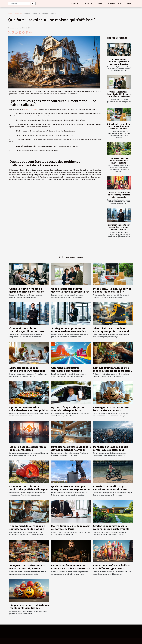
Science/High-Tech (114, 3)
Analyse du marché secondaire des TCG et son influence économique (27, 568)
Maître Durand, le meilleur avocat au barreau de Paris (71, 527)
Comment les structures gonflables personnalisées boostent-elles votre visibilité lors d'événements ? (71, 372)
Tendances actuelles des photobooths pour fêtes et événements (119, 195)
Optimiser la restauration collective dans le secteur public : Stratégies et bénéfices (29, 410)
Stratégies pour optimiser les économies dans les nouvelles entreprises (68, 331)
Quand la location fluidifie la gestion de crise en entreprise (119, 62)
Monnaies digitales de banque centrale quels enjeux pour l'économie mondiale (111, 450)
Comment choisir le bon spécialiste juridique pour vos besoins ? (119, 227)
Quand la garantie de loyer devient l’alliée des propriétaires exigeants (119, 94)
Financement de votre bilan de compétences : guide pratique (27, 527)
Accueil (11, 14)
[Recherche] (19, 3)
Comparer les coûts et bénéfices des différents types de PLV (112, 567)
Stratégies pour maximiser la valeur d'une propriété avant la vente (111, 529)
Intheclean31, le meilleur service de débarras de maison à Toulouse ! (119, 126)
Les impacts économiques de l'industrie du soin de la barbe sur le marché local (71, 568)
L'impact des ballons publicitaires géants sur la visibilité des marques (29, 608)
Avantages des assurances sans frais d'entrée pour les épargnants (111, 410)
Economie (74, 3)
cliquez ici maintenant (31, 109)
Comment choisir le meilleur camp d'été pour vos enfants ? (119, 161)
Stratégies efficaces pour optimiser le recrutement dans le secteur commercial (29, 371)
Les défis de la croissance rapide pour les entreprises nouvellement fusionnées (28, 450)
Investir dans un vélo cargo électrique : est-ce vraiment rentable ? (109, 489)
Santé (100, 3)
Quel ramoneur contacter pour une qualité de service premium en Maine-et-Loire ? (70, 489)
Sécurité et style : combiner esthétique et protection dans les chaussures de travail (112, 331)
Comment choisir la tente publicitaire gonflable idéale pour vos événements (29, 489)
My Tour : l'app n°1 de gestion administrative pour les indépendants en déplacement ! (70, 410)
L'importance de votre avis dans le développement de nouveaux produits (71, 450)
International (88, 3)
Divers (129, 3)
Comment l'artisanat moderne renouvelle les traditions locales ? (113, 369)
